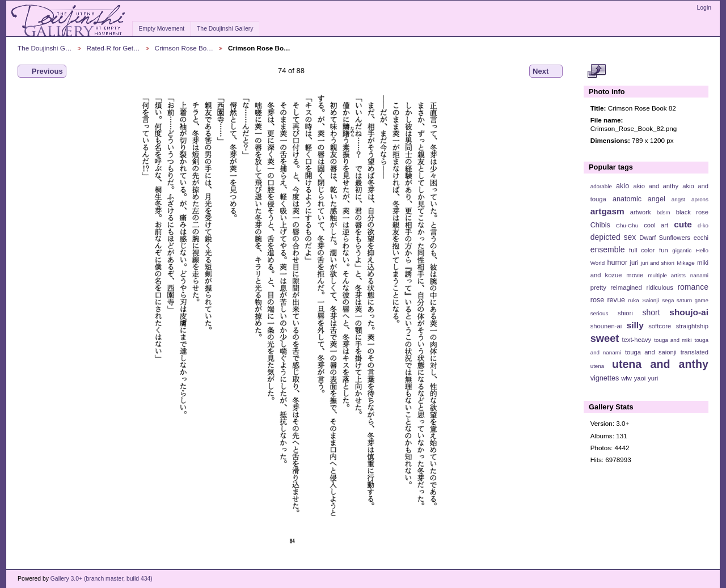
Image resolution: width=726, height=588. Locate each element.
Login (704, 8)
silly (635, 325)
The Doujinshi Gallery (225, 29)
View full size (596, 71)
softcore (660, 326)
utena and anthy (660, 364)
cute (683, 224)
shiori (625, 313)
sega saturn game (685, 300)
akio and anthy (656, 186)
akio (622, 186)
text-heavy (636, 340)
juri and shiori (658, 263)
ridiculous (659, 287)
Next (546, 71)
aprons (700, 199)
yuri (653, 378)
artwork (641, 212)
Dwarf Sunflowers (665, 238)
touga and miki (673, 340)
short (651, 312)
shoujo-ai (689, 312)
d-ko (703, 225)
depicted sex (613, 237)
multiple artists (667, 275)
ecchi (701, 238)
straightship (692, 326)
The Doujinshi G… (45, 48)
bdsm (664, 212)
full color (642, 250)
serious (600, 313)
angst (678, 199)
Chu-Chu (627, 225)
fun (664, 250)
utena (598, 366)
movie (635, 275)
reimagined (626, 287)
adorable (601, 186)
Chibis (600, 225)
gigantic (682, 250)
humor (617, 263)
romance (693, 287)
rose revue (608, 300)
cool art (656, 225)
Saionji (650, 300)
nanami (699, 275)
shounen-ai (606, 326)
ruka (634, 300)
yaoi (640, 378)
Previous (42, 71)
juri (634, 263)
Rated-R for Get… (113, 48)
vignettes (605, 378)
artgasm (607, 211)
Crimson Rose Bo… (184, 48)
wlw (626, 378)
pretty (598, 287)
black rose (692, 212)
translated (695, 352)
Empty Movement (161, 29)
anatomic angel (639, 199)
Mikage (686, 263)
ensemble (608, 249)
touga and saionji (651, 352)
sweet (605, 338)
